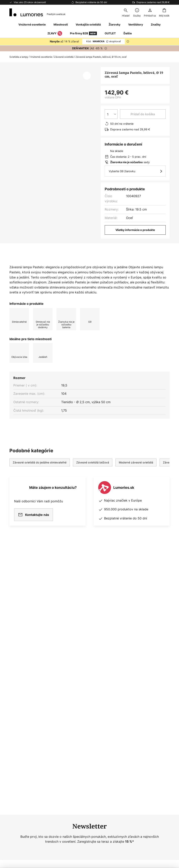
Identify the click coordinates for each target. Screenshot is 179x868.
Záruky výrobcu (21, 717)
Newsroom (72, 704)
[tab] (31, 265)
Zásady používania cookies (139, 690)
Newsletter (72, 690)
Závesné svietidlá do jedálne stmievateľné (40, 475)
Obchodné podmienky (135, 697)
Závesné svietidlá (64, 57)
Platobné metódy (22, 710)
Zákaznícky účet (22, 724)
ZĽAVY (55, 34)
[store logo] (37, 12)
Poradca (87, 710)
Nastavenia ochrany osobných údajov (37, 834)
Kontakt (15, 690)
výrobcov (108, 650)
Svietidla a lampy (19, 57)
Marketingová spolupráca (83, 697)
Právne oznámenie (132, 704)
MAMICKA (104, 41)
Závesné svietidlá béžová (93, 475)
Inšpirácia (71, 710)
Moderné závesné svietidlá (136, 475)
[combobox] (126, 12)
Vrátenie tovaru (21, 704)
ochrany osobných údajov (89, 645)
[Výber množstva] (111, 114)
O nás (68, 683)
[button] (87, 76)
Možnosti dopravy (23, 697)
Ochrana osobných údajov (138, 683)
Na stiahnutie (115, 264)
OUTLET (110, 33)
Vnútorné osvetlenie (41, 57)
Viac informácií (76, 264)
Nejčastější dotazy (23, 683)
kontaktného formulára (101, 641)
